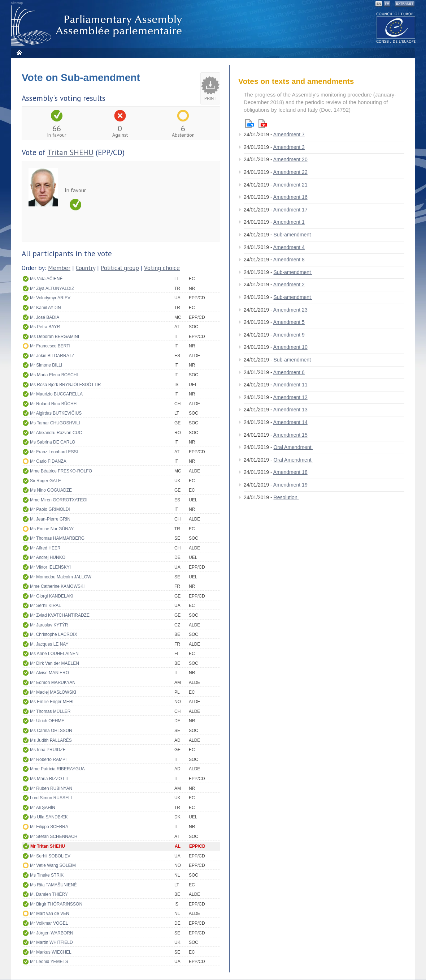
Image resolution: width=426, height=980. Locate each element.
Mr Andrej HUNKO (48, 557)
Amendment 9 (289, 335)
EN (379, 4)
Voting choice (162, 268)
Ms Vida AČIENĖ (46, 279)
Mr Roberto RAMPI (48, 759)
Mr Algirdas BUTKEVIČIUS (56, 413)
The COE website (396, 27)
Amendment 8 (289, 260)
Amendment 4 (289, 247)
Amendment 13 (290, 410)
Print (210, 98)
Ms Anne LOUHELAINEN (54, 654)
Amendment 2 (289, 284)
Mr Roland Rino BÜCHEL (54, 404)
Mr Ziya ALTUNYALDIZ (52, 288)
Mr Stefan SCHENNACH (54, 836)
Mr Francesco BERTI (50, 346)
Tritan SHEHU (70, 152)
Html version (249, 123)
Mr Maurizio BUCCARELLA (56, 394)
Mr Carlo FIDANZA (48, 461)
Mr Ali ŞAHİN (43, 808)
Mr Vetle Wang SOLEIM (53, 865)
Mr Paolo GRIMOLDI (50, 509)
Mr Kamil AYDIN (45, 308)
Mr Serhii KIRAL (45, 605)
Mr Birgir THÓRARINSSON (56, 904)
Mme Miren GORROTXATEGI (59, 500)
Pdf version (263, 123)
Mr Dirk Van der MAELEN (55, 663)
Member (59, 268)
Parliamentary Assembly (98, 26)
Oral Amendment (293, 447)
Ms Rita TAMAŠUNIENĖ (53, 885)
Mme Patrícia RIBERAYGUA (57, 769)
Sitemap (17, 3)
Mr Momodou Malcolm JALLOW (61, 577)
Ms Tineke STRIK (47, 875)
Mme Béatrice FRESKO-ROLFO (61, 471)
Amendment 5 (289, 322)
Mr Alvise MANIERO (49, 673)
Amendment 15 (290, 435)
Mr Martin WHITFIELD (51, 942)
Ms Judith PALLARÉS (51, 740)
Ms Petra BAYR (45, 327)
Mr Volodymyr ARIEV (50, 298)
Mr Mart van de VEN (50, 913)
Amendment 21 (290, 185)
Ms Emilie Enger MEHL (52, 702)
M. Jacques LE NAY (49, 644)
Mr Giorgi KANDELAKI (52, 596)
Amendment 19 (290, 485)
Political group (120, 268)
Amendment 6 (289, 372)
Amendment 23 (290, 310)
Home (19, 53)
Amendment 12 (290, 397)
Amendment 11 (290, 385)
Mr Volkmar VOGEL (49, 923)
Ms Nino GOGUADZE (51, 490)
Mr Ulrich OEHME (47, 721)
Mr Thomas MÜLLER (50, 711)
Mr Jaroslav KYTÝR (49, 625)
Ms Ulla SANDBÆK (49, 817)
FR (387, 4)
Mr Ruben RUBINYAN (51, 788)
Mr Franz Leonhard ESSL (55, 452)
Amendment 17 (290, 210)
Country (86, 268)
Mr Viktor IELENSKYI (50, 567)
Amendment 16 (290, 197)
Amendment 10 (290, 347)
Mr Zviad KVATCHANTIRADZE (60, 615)
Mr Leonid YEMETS (49, 962)
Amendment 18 (290, 472)
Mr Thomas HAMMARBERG (57, 538)
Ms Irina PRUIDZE (48, 750)
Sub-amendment (293, 235)
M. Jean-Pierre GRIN (50, 519)
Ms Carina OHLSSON (51, 731)
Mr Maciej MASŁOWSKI (53, 692)
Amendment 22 (290, 172)
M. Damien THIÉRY (49, 894)
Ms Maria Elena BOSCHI (54, 375)
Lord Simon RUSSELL (51, 798)
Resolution (286, 497)
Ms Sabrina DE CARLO (53, 442)
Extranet (405, 4)
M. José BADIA (45, 317)
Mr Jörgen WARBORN (52, 933)
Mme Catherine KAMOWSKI (57, 586)
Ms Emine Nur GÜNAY (52, 529)
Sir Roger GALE (45, 481)
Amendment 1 (289, 222)
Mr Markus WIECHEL (51, 952)
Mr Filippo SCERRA (49, 827)
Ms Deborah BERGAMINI (55, 337)
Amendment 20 (290, 159)
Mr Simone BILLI (46, 365)
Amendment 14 (290, 422)
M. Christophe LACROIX (54, 634)
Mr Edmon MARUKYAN (53, 682)
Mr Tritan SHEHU (48, 846)
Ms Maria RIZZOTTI (49, 779)
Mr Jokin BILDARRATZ (52, 356)
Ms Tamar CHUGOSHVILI (55, 423)
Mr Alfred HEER (45, 548)
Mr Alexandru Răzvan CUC (56, 433)
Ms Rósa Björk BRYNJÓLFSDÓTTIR (65, 385)
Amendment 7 (289, 134)
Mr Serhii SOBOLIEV (50, 856)
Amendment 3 (289, 147)
